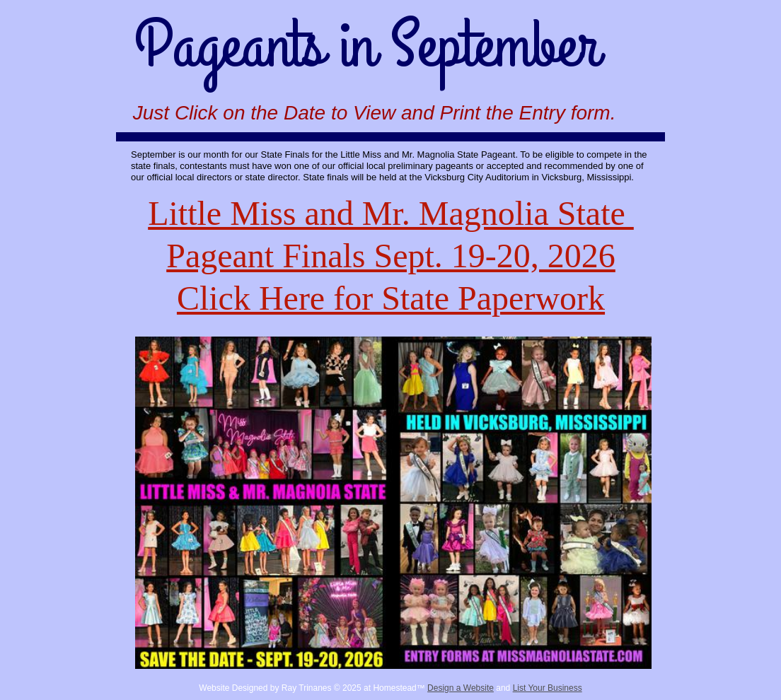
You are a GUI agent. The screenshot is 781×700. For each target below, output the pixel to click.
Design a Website (461, 688)
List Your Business (548, 688)
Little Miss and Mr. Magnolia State (391, 213)
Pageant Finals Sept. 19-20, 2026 (391, 256)
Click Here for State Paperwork (391, 298)
